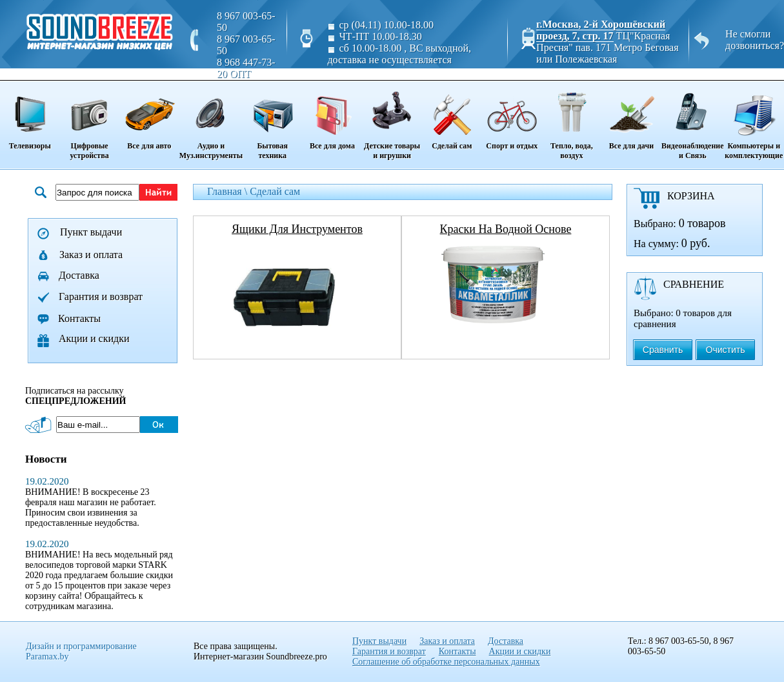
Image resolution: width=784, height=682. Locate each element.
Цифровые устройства (89, 121)
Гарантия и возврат (101, 296)
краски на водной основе (506, 229)
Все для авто (149, 116)
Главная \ (228, 191)
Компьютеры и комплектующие (754, 121)
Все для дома (332, 116)
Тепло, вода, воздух (572, 121)
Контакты (79, 318)
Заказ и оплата (91, 255)
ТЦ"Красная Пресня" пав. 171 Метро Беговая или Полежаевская (607, 47)
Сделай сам (452, 116)
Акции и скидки (94, 338)
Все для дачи (631, 116)
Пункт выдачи (91, 232)
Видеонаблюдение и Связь (693, 121)
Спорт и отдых (512, 116)
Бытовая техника (272, 121)
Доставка (79, 275)
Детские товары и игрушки (392, 121)
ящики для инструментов (297, 229)
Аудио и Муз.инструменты (211, 121)
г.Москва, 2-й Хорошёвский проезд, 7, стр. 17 (601, 30)
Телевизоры (30, 116)
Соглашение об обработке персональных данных (446, 662)
